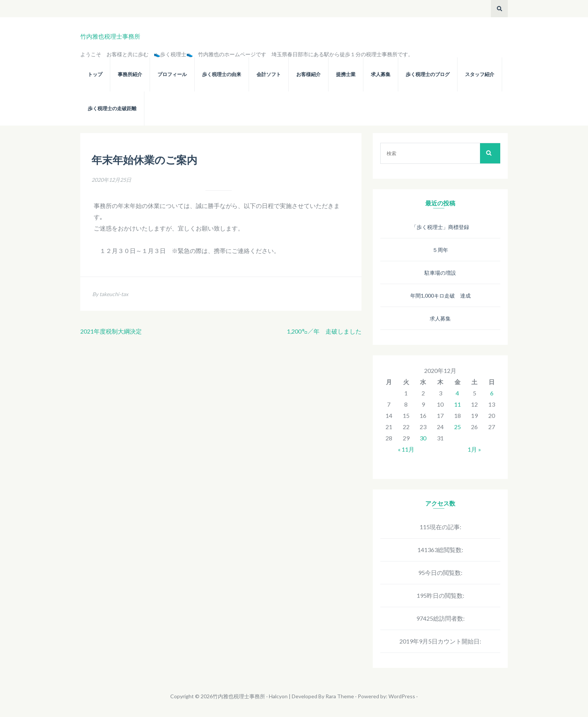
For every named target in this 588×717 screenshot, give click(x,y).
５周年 (440, 250)
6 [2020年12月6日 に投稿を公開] (492, 393)
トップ (95, 74)
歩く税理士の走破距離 (112, 109)
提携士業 (346, 74)
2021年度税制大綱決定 (111, 331)
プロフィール (172, 74)
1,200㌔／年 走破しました (324, 331)
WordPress (402, 696)
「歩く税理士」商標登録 (440, 227)
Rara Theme (340, 696)
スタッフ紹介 (480, 74)
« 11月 (406, 449)
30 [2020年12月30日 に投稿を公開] (423, 438)
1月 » (474, 449)
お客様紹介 (308, 74)
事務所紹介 (130, 74)
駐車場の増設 (440, 273)
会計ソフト (269, 74)
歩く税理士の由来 (222, 74)
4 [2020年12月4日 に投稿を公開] (457, 393)
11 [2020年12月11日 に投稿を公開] (457, 404)
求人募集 (381, 74)
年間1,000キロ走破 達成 (440, 296)
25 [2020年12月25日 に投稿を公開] (457, 427)
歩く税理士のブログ (428, 74)
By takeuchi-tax (110, 294)
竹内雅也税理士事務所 (110, 36)
